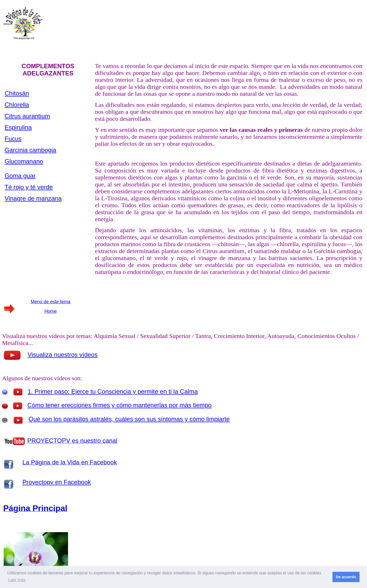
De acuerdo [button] (346, 577)
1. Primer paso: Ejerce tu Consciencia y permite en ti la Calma (113, 391)
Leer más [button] (17, 580)
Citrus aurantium (27, 116)
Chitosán (17, 93)
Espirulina (18, 127)
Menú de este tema (51, 302)
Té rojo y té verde (29, 187)
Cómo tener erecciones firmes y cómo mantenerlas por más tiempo (119, 405)
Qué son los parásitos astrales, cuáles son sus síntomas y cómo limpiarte (129, 419)
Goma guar (20, 176)
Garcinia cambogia (30, 150)
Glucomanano (24, 161)
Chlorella (17, 105)
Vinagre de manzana (33, 198)
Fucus (13, 139)
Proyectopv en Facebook (57, 482)
